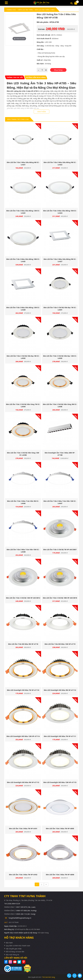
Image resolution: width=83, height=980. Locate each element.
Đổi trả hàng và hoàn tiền (15, 952)
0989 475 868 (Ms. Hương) (26, 910)
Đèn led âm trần (26, 10)
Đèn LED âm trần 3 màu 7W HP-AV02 (23, 875)
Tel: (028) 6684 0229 (12, 904)
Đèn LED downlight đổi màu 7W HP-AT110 (23, 690)
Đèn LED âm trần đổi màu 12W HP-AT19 (60, 644)
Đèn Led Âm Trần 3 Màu (45, 10)
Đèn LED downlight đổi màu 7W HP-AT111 (60, 736)
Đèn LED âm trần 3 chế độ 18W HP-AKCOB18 (60, 598)
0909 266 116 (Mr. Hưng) (26, 914)
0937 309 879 (26, 907)
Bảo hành (9, 943)
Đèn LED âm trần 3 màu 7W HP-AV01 (23, 829)
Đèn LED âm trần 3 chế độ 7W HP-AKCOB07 (60, 550)
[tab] (15, 77)
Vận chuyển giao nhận (14, 949)
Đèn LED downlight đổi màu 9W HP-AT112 (60, 690)
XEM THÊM (41, 112)
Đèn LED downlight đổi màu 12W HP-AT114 (23, 736)
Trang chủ (11, 10)
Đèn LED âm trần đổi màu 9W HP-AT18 (23, 644)
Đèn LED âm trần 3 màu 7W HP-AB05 (60, 829)
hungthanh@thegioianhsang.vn (20, 918)
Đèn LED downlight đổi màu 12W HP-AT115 (60, 782)
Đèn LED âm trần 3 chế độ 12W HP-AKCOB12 (23, 598)
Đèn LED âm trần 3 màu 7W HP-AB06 (60, 875)
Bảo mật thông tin (12, 955)
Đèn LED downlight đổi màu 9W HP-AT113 (23, 782)
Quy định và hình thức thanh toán (18, 946)
